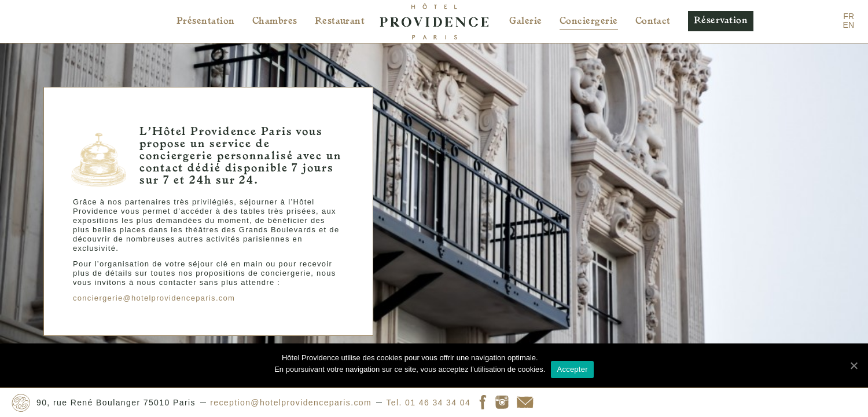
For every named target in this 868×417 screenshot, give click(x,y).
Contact (653, 21)
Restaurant (340, 21)
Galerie (525, 21)
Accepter (572, 369)
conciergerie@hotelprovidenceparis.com (150, 289)
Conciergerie (589, 21)
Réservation (721, 21)
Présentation (206, 21)
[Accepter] (854, 365)
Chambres (275, 21)
